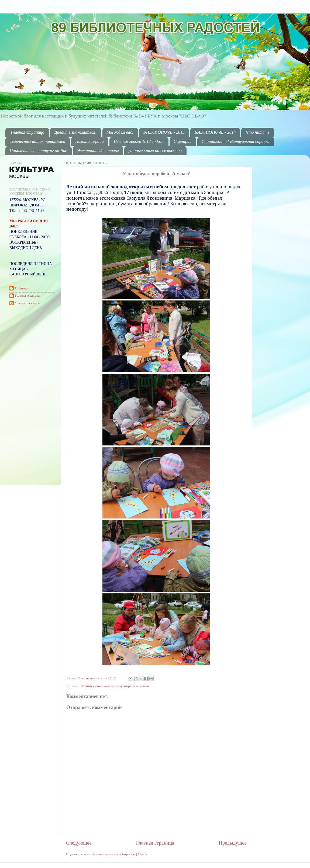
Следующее (79, 843)
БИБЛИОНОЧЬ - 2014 (215, 132)
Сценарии (183, 141)
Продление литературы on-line (38, 151)
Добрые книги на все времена (155, 151)
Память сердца (89, 141)
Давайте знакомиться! (76, 132)
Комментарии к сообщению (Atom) (119, 854)
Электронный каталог (98, 151)
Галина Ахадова (27, 295)
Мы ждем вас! (120, 132)
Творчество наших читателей (37, 141)
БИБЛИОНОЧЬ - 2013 (164, 132)
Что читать (258, 132)
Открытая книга (91, 678)
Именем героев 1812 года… (139, 141)
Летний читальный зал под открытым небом (115, 686)
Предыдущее (233, 843)
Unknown (22, 288)
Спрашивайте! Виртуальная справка (236, 141)
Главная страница (28, 132)
